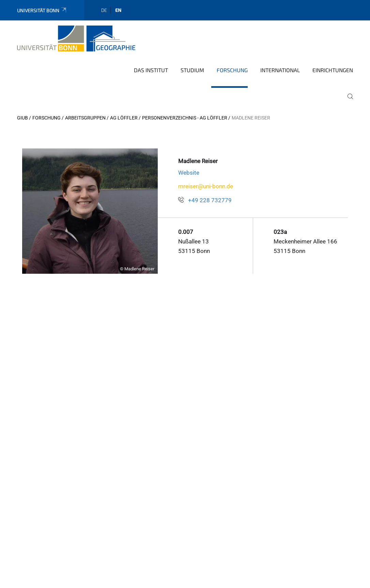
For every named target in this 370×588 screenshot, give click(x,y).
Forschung (232, 70)
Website (189, 173)
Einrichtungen (333, 70)
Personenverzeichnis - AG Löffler (185, 118)
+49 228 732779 (210, 200)
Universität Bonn (42, 10)
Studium (192, 70)
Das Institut (151, 70)
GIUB (22, 118)
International (280, 70)
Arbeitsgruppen (85, 118)
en (118, 10)
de (104, 10)
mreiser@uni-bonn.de (206, 186)
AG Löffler (124, 118)
